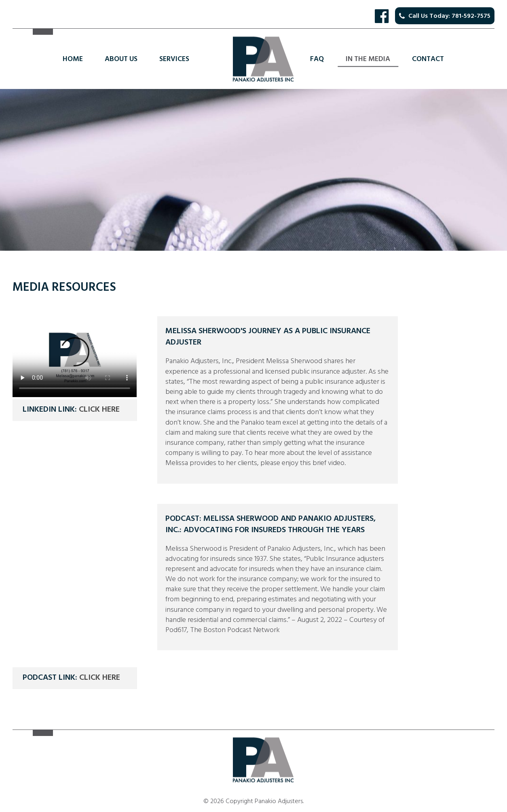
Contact (428, 59)
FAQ (317, 59)
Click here (99, 409)
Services (174, 59)
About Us (121, 59)
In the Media (368, 59)
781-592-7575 (471, 16)
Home (73, 59)
